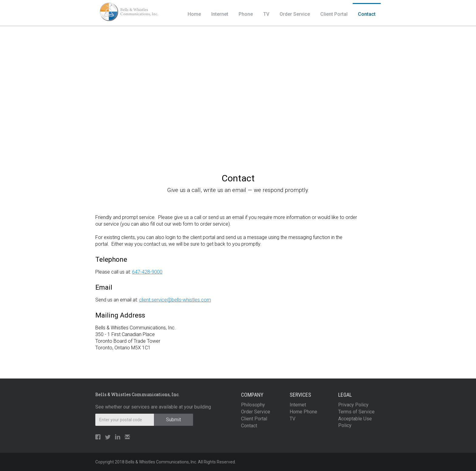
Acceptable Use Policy (355, 422)
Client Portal (334, 14)
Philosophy (253, 405)
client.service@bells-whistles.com (175, 300)
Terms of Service (356, 412)
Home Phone (303, 412)
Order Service (295, 14)
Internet (220, 14)
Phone (246, 14)
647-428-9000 (147, 272)
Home (194, 14)
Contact (367, 14)
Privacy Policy (353, 405)
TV (266, 14)
